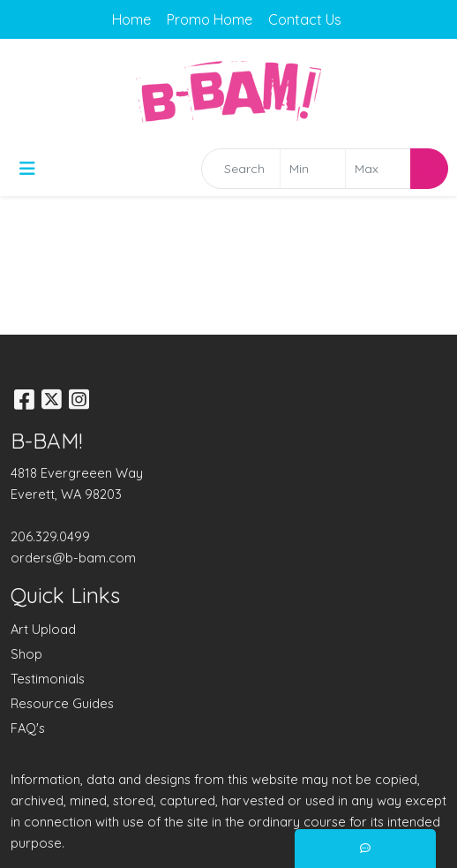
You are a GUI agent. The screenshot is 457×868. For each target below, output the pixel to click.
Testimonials (48, 679)
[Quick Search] (241, 169)
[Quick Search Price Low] (313, 169)
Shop (26, 654)
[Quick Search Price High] (378, 169)
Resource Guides (62, 703)
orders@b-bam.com (73, 558)
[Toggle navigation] (27, 169)
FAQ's (28, 728)
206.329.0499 (50, 536)
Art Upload (43, 629)
